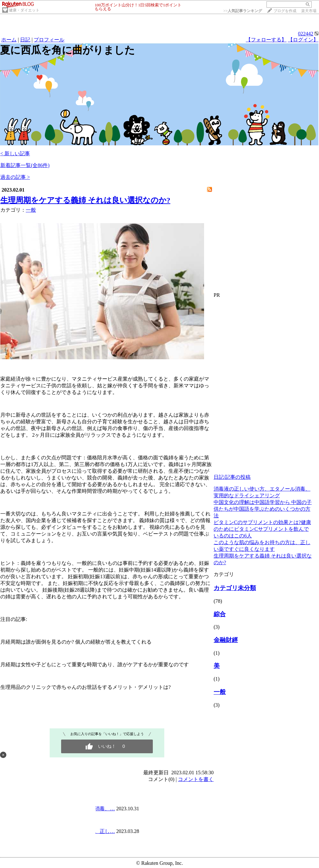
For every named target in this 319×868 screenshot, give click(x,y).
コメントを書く (196, 779)
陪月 (102, 458)
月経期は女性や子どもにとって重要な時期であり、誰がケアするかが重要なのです (95, 664)
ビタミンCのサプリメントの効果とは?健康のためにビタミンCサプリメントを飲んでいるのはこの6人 (262, 529)
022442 (306, 34)
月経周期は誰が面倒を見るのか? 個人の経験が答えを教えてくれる (76, 642)
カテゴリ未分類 (235, 588)
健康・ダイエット (24, 10)
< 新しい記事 (15, 153)
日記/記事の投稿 (232, 477)
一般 (31, 210)
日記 (25, 40)
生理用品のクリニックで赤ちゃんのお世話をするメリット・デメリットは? (85, 687)
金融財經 (226, 640)
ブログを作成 (285, 11)
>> (243, 11)
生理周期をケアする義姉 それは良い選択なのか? (85, 200)
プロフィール (49, 40)
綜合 (220, 614)
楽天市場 (309, 11)
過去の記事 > (15, 177)
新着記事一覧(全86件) (25, 165)
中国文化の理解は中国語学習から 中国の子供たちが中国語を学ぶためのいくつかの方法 (263, 509)
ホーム (9, 40)
